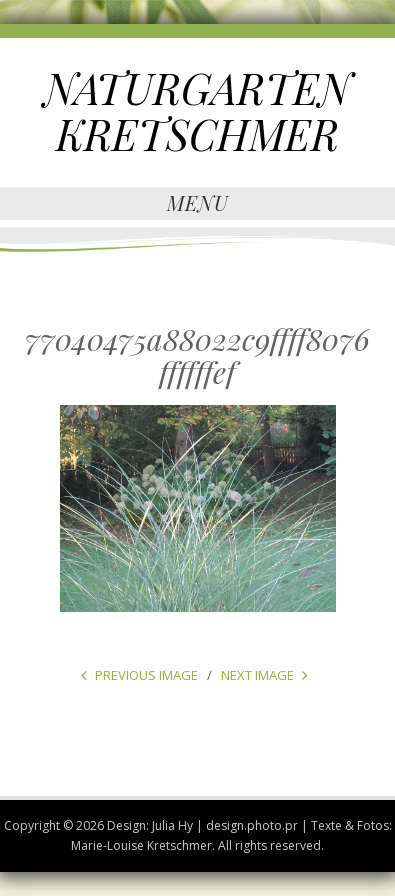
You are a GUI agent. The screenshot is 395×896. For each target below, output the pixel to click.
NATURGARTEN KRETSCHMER (197, 111)
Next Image (257, 675)
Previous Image (146, 675)
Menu (198, 202)
